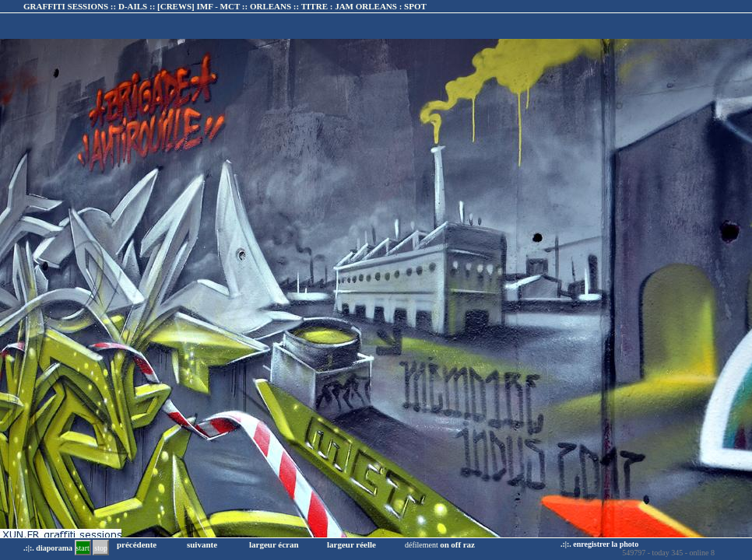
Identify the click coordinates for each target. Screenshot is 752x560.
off (456, 544)
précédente (137, 544)
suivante (202, 544)
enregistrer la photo (606, 544)
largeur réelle (351, 544)
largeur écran (274, 544)
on (445, 544)
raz (469, 544)
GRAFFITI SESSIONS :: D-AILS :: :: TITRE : (225, 6)
